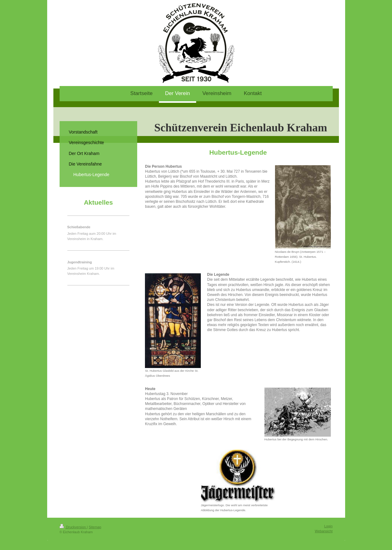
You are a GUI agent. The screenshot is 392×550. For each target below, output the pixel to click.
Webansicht (324, 531)
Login (329, 526)
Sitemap (95, 527)
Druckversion (73, 527)
